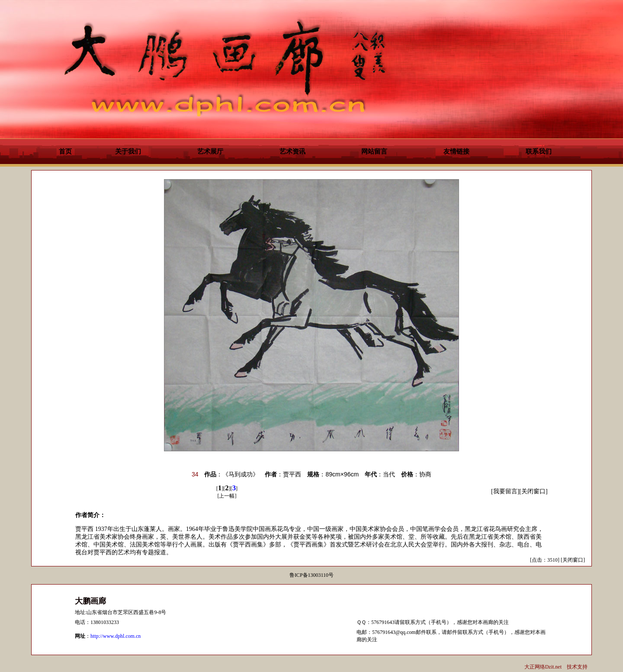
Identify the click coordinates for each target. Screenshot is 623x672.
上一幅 (227, 496)
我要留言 (505, 491)
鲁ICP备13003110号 (311, 575)
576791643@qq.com (394, 632)
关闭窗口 (533, 491)
